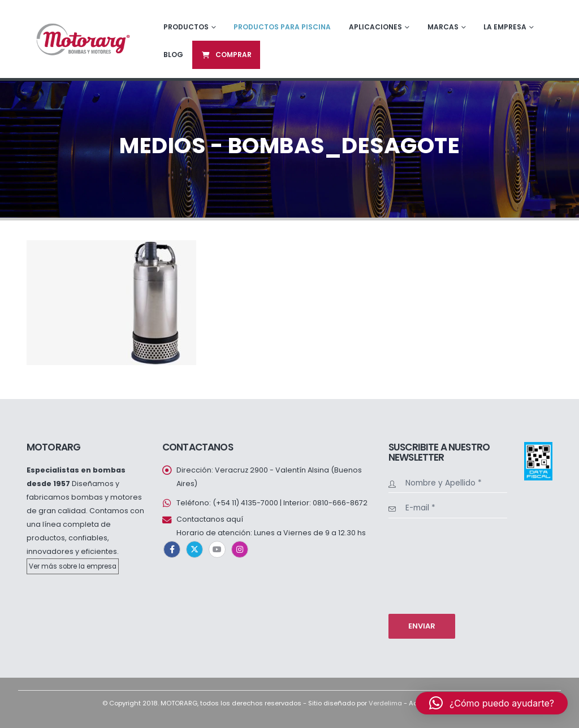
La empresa (505, 27)
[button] (492, 703)
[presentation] (435, 565)
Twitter (195, 549)
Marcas (443, 27)
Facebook (172, 549)
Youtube (217, 549)
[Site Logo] (82, 39)
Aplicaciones (375, 27)
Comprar (226, 55)
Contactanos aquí (210, 519)
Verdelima (385, 703)
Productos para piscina (282, 27)
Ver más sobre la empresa (73, 566)
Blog (173, 55)
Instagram (240, 549)
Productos (186, 27)
